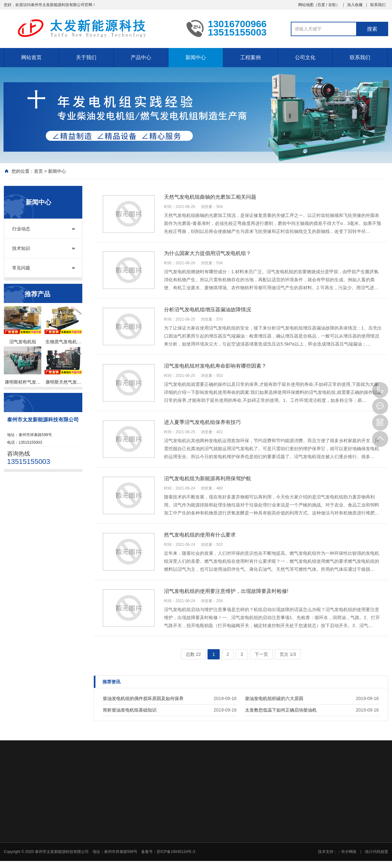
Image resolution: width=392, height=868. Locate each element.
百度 (321, 5)
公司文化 (305, 57)
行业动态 (21, 229)
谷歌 (332, 5)
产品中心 (141, 57)
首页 (38, 171)
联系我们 (378, 5)
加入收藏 (355, 5)
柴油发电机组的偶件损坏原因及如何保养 (143, 698)
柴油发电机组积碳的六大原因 (274, 698)
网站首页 (31, 57)
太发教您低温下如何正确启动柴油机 (281, 710)
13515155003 (380, 390)
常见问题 (21, 268)
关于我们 (86, 57)
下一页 (261, 654)
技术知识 (21, 248)
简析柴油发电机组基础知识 (130, 710)
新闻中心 (196, 57)
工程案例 (250, 57)
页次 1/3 (288, 654)
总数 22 (193, 654)
